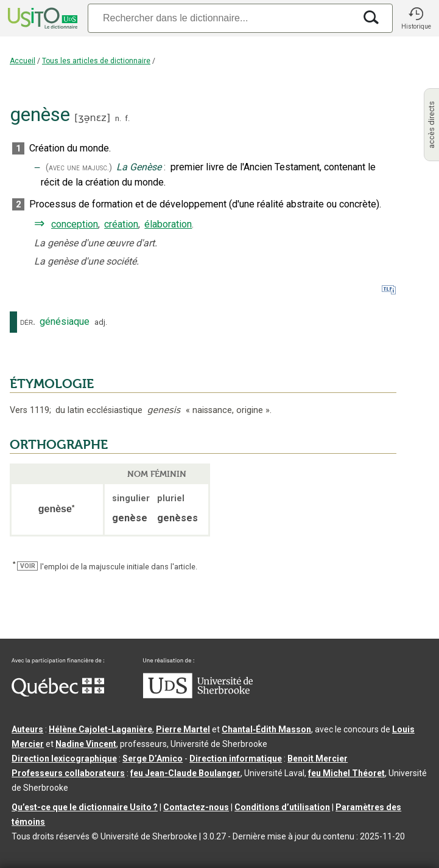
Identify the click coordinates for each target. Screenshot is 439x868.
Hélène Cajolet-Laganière (100, 729)
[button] (416, 18)
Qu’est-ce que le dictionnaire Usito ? (85, 807)
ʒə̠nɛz (92, 118)
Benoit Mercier (318, 759)
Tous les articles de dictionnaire (96, 61)
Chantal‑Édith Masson (266, 729)
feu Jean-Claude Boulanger (185, 773)
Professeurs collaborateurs (68, 773)
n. (118, 118)
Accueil (23, 61)
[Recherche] (221, 18)
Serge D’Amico (153, 759)
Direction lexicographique (64, 759)
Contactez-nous (196, 807)
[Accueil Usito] (41, 18)
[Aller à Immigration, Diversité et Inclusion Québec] (58, 693)
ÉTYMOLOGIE (52, 384)
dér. (28, 322)
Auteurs (27, 729)
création (121, 224)
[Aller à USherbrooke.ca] (198, 695)
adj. (101, 322)
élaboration (168, 224)
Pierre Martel (183, 729)
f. (127, 118)
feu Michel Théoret (346, 773)
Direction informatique (236, 759)
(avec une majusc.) (79, 168)
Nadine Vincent (86, 744)
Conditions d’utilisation (282, 807)
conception (75, 224)
